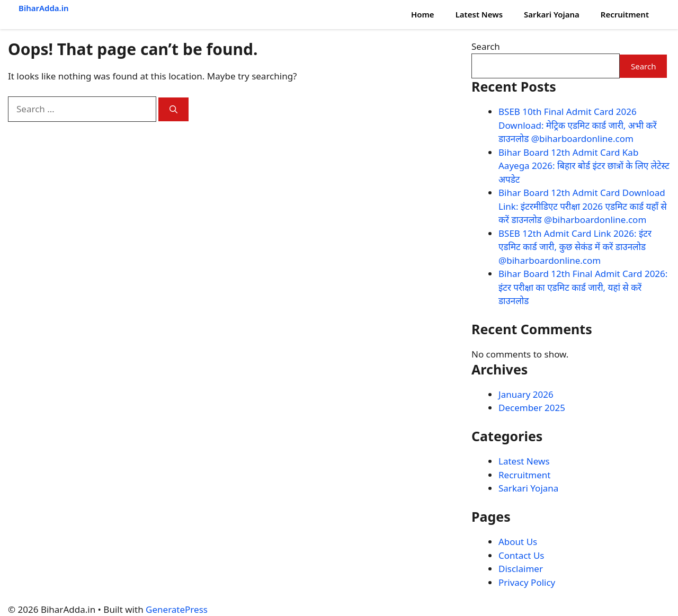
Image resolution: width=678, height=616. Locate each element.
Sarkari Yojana (552, 14)
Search (486, 46)
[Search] (173, 109)
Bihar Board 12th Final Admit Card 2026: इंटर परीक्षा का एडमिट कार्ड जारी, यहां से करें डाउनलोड (583, 287)
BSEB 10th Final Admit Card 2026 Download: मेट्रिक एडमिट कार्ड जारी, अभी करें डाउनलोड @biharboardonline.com (578, 125)
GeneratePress (177, 609)
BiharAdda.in (44, 8)
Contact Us (521, 555)
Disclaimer (521, 569)
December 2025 (532, 408)
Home (423, 14)
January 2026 (526, 394)
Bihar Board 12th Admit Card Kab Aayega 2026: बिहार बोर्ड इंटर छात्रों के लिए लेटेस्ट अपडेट (584, 166)
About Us (518, 542)
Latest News (479, 14)
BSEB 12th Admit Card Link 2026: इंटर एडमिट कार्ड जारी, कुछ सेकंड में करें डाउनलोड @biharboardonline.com (575, 247)
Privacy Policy (527, 582)
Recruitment (625, 14)
